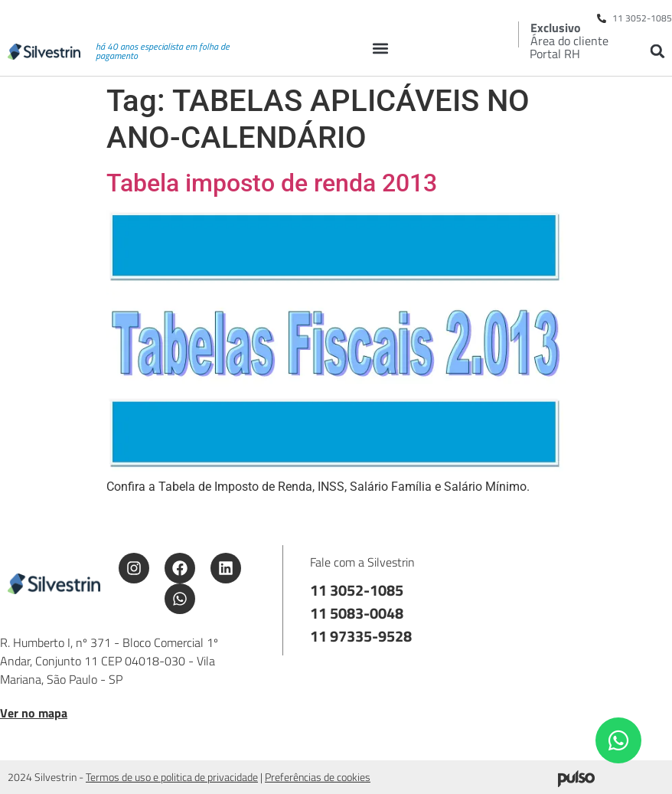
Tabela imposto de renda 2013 (272, 183)
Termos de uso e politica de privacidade (172, 777)
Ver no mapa (34, 713)
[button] (380, 48)
